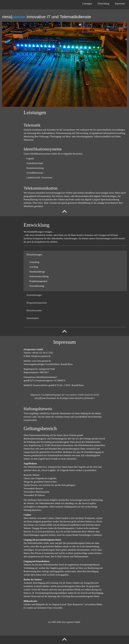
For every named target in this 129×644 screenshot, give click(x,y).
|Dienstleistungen (34, 255)
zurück (6, 67)
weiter (123, 67)
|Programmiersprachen (37, 303)
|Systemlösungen (34, 295)
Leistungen (87, 4)
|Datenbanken (33, 318)
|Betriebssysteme (34, 310)
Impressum (120, 4)
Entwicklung (103, 4)
